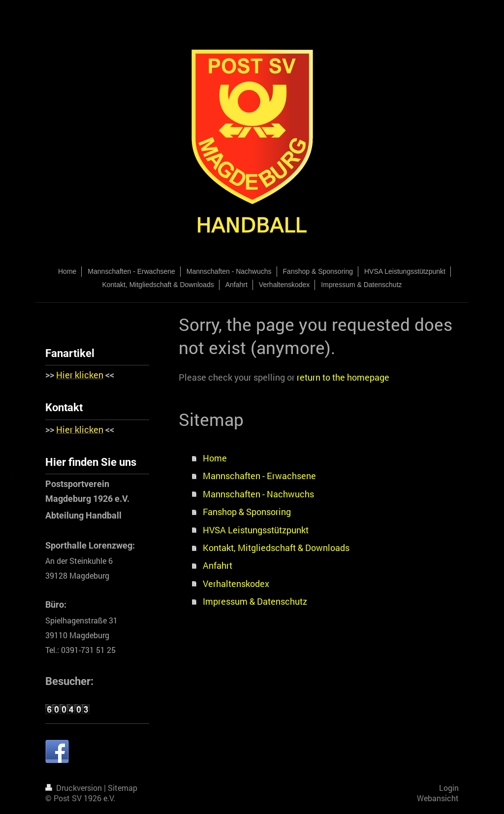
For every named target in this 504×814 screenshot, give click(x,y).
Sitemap (123, 788)
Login (449, 788)
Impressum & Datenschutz (255, 601)
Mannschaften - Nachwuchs (258, 494)
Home (215, 458)
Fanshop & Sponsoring (247, 512)
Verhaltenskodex (236, 584)
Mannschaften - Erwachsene (259, 476)
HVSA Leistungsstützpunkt (256, 530)
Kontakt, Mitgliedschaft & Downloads (276, 548)
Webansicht (438, 798)
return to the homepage (343, 377)
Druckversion (75, 788)
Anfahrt (218, 565)
